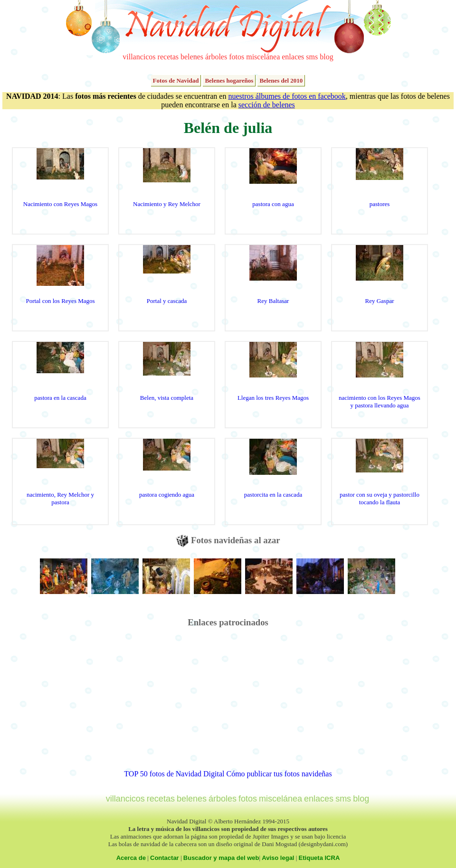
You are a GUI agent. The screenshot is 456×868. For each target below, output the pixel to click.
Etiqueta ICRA (319, 858)
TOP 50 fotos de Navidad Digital (174, 774)
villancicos (139, 57)
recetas (168, 57)
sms (312, 57)
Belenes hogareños (229, 80)
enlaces (293, 57)
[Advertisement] (228, 703)
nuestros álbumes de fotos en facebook (287, 96)
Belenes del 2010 (281, 80)
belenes (192, 57)
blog (326, 57)
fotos (237, 57)
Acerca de (131, 858)
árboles (216, 57)
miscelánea (263, 57)
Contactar (165, 858)
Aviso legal (278, 858)
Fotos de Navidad (176, 80)
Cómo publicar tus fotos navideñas (279, 774)
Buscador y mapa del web (221, 858)
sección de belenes (267, 105)
